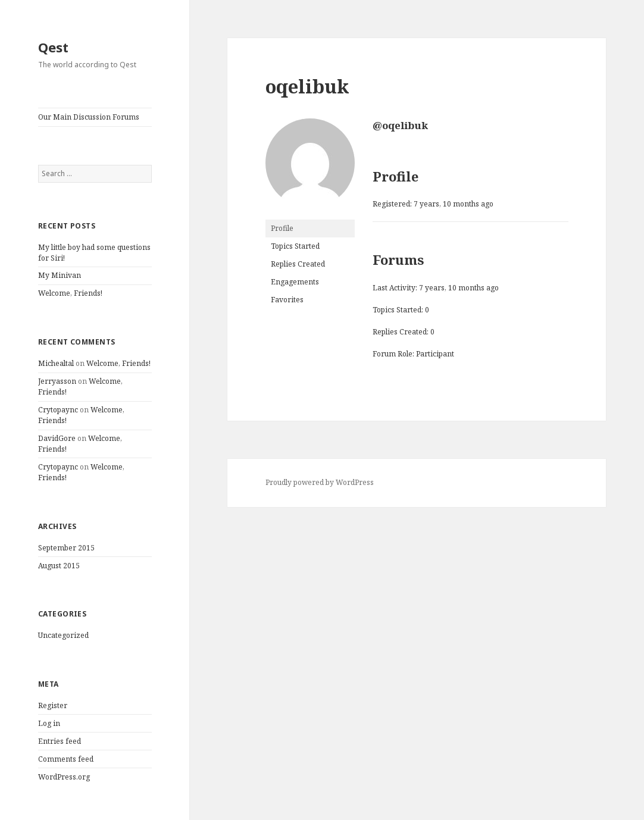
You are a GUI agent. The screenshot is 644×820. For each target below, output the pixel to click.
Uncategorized (63, 635)
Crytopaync (58, 410)
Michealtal (56, 363)
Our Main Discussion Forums (89, 117)
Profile (282, 228)
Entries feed (60, 741)
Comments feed (66, 759)
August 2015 (59, 566)
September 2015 (66, 548)
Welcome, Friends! (70, 293)
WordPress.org (64, 777)
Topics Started (295, 246)
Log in (49, 723)
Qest (53, 47)
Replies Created (298, 264)
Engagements (295, 282)
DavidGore (57, 438)
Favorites (287, 300)
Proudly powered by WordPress (320, 482)
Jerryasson (57, 381)
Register (53, 705)
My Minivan (60, 275)
